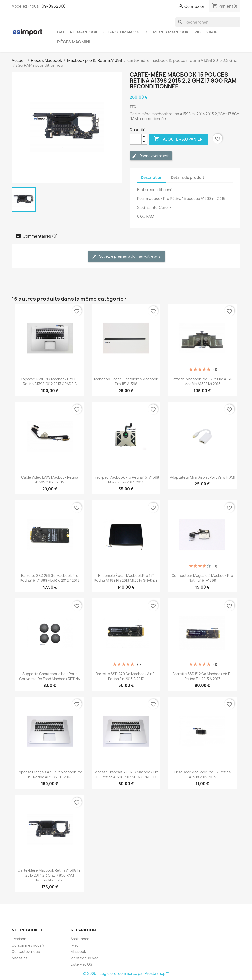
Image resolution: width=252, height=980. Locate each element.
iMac (74, 945)
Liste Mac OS (81, 964)
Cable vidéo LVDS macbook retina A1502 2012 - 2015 (50, 480)
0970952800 (54, 6)
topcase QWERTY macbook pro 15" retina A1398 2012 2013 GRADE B (50, 381)
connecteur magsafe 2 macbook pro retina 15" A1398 (202, 578)
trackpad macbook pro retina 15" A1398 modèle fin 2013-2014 (126, 480)
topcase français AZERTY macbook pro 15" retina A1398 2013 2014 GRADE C (126, 774)
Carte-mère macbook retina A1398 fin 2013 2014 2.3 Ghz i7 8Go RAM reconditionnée (50, 875)
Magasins (20, 958)
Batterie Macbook (77, 32)
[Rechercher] (208, 22)
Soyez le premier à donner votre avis (126, 257)
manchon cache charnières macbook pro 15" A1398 (126, 381)
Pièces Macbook (171, 32)
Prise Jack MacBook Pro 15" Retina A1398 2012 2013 (202, 774)
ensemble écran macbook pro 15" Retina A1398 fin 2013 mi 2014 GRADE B (126, 578)
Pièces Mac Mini (74, 42)
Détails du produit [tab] (188, 177)
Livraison (19, 939)
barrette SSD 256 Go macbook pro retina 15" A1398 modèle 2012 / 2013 (50, 578)
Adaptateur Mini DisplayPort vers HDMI (202, 477)
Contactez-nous (26, 952)
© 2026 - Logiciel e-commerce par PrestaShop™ (126, 973)
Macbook (78, 952)
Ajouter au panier (178, 139)
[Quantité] (136, 139)
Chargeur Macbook (125, 32)
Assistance (80, 939)
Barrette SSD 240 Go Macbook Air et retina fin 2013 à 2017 (126, 676)
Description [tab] (152, 177)
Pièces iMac (207, 32)
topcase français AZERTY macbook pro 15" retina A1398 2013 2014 (50, 774)
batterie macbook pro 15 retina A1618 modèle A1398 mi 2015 (202, 381)
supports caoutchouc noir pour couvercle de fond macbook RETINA (50, 676)
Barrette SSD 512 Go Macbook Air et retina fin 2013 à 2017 (202, 676)
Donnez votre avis (151, 156)
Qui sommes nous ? (28, 945)
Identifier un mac (85, 958)
